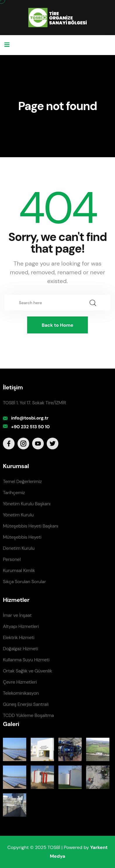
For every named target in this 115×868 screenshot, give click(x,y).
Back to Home (57, 325)
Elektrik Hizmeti (19, 637)
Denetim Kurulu (19, 548)
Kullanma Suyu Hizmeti (26, 660)
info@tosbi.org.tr (30, 418)
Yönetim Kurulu (18, 515)
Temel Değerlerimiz (22, 481)
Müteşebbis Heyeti (22, 537)
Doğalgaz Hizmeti (20, 649)
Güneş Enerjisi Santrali (26, 704)
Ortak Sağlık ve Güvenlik (27, 671)
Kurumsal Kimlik (19, 570)
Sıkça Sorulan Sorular (24, 582)
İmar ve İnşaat (17, 615)
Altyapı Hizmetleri (21, 626)
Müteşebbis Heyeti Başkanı (31, 526)
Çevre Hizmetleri (20, 682)
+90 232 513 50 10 (30, 427)
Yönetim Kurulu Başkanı (27, 504)
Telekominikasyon (21, 693)
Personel (12, 559)
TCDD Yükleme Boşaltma (28, 715)
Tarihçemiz (14, 493)
